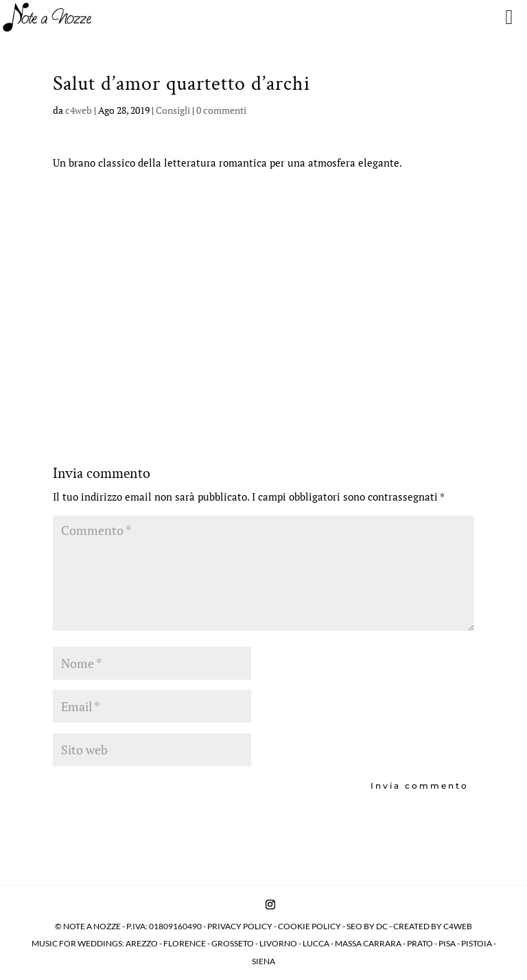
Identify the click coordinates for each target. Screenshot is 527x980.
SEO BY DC (367, 926)
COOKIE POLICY (310, 926)
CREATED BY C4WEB (433, 926)
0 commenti (221, 110)
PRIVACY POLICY (240, 926)
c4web (79, 110)
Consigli (173, 110)
